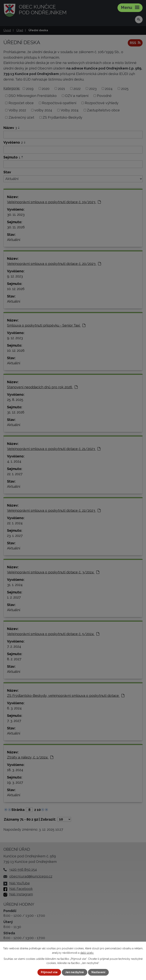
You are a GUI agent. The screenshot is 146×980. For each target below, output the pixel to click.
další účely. (87, 953)
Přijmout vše (49, 972)
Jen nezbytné (75, 972)
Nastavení (98, 972)
